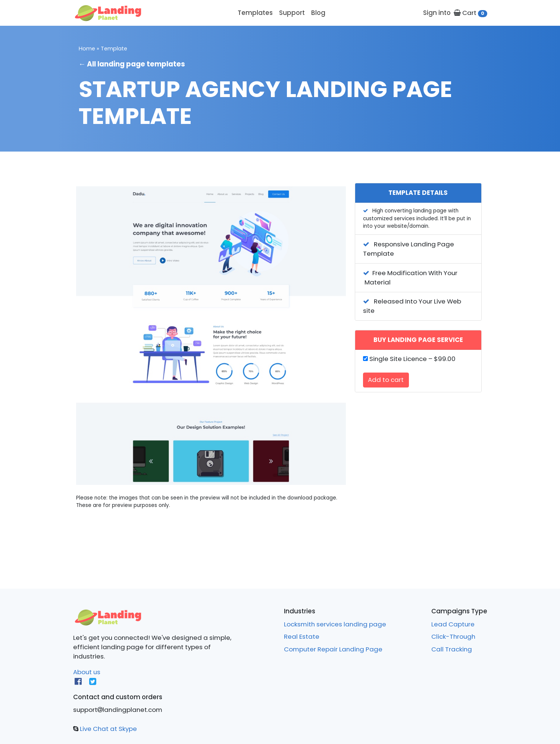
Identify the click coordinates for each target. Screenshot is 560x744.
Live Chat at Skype (108, 729)
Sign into (437, 13)
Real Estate (302, 636)
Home (87, 49)
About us (87, 672)
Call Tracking (452, 649)
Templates (255, 13)
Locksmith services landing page (335, 624)
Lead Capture (453, 624)
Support (292, 13)
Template (114, 49)
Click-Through (453, 636)
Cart (470, 13)
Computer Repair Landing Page (333, 649)
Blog (318, 13)
